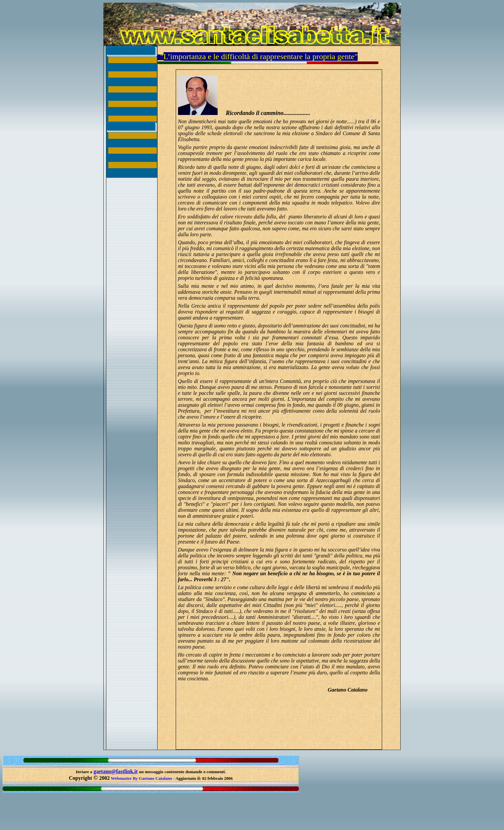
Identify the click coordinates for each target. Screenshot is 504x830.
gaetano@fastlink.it (116, 771)
